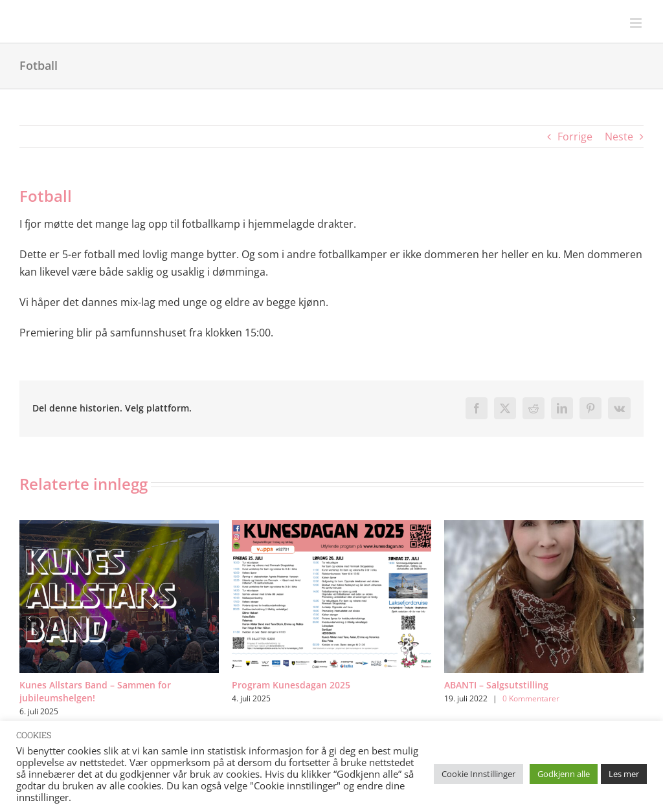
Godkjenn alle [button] (564, 774)
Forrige (575, 137)
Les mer (624, 774)
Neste (619, 137)
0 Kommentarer (531, 698)
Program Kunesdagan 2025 (291, 685)
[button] (29, 619)
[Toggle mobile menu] (637, 23)
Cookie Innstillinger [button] (478, 774)
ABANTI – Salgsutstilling (496, 685)
